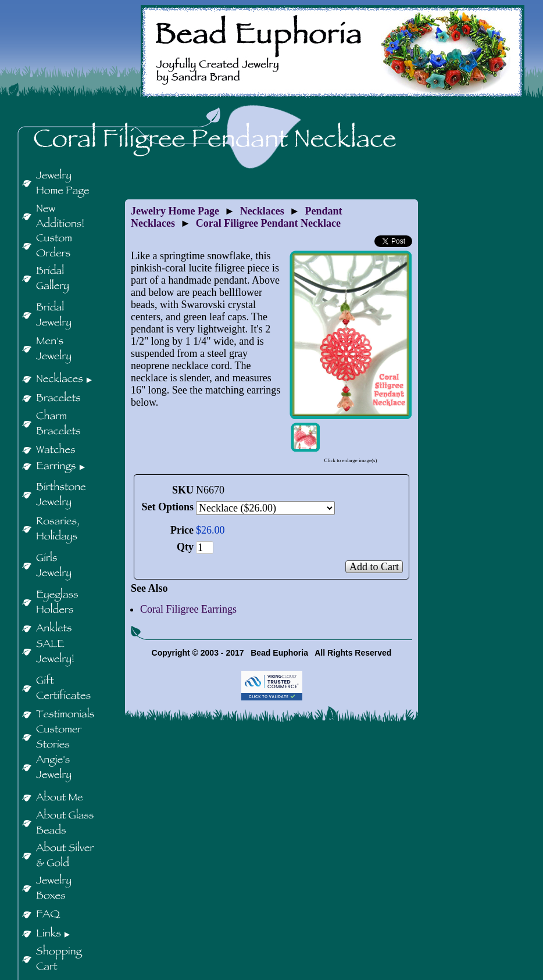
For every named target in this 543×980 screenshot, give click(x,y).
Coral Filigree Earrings (188, 609)
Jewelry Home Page (175, 211)
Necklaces (262, 211)
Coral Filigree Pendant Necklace (268, 223)
